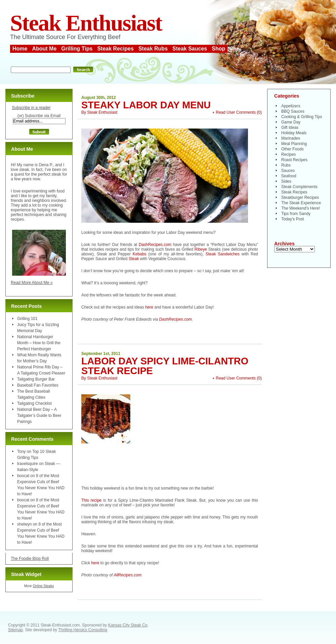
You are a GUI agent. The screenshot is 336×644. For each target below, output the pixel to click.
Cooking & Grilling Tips (302, 117)
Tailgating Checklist (34, 403)
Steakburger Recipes (300, 198)
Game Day (291, 122)
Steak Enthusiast (86, 23)
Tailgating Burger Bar (36, 379)
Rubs (286, 165)
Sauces (288, 171)
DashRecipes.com (155, 245)
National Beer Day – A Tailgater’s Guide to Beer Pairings (39, 416)
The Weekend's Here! (301, 208)
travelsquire (28, 464)
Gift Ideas (290, 128)
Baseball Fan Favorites (38, 385)
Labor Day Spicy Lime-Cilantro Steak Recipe (165, 366)
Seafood (289, 176)
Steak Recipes (115, 49)
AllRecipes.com (128, 575)
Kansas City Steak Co (128, 625)
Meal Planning (294, 144)
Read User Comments (236, 112)
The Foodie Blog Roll (30, 559)
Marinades (291, 138)
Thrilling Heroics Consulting (83, 630)
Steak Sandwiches (223, 254)
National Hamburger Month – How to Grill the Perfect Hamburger (39, 343)
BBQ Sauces (293, 111)
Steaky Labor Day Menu (146, 105)
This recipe (91, 500)
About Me (44, 49)
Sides (286, 181)
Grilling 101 (27, 319)
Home (20, 49)
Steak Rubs (153, 49)
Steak (134, 259)
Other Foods (292, 149)
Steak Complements (299, 187)
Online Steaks (43, 586)
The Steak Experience (301, 203)
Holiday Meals (294, 133)
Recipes (288, 154)
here (149, 307)
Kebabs (140, 254)
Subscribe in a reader (31, 108)
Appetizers (291, 106)
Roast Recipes (294, 160)
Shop (218, 49)
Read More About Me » (32, 283)
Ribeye (201, 249)
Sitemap (15, 630)
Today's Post (293, 219)
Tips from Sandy (296, 214)
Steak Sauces (190, 49)
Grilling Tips (77, 49)
